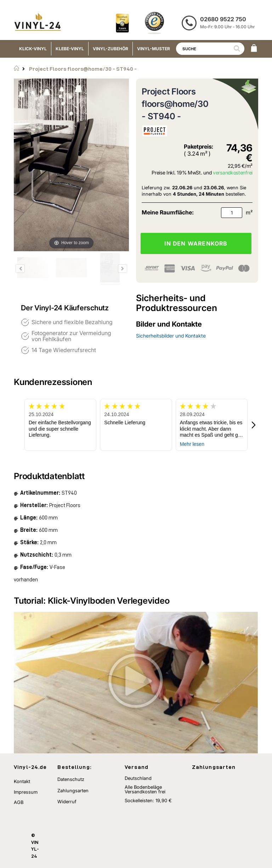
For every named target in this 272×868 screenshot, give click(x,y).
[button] (254, 425)
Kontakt (22, 781)
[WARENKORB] (254, 49)
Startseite (16, 68)
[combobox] (210, 49)
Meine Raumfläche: (168, 212)
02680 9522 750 (223, 19)
